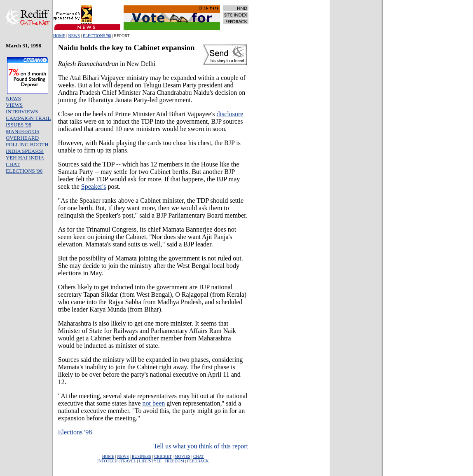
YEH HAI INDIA (25, 158)
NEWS (74, 36)
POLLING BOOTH (27, 144)
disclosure (230, 114)
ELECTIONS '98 (97, 36)
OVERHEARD (22, 138)
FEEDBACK (198, 461)
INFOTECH (107, 461)
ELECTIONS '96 (24, 171)
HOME (59, 36)
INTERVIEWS (22, 111)
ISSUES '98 (19, 125)
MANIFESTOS (22, 131)
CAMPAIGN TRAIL (28, 118)
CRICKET (163, 456)
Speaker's (94, 186)
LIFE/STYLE (150, 461)
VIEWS (14, 105)
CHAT (13, 164)
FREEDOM (174, 461)
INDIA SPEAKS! (25, 151)
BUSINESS (142, 456)
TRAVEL (128, 461)
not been (154, 403)
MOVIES (183, 456)
